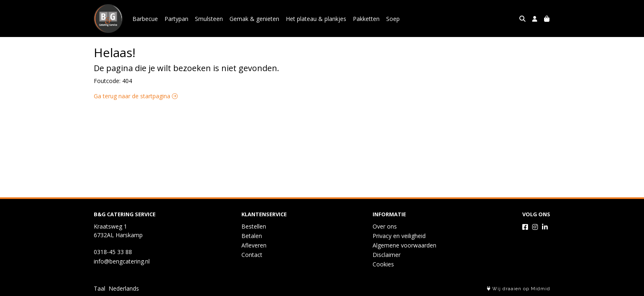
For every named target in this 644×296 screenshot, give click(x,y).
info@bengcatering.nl (122, 261)
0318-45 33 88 (113, 252)
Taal (100, 288)
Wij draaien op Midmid (519, 289)
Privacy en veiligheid (399, 236)
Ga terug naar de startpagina (136, 96)
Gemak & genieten (254, 19)
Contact (252, 255)
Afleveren (254, 245)
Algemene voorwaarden (404, 245)
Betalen (252, 236)
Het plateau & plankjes (316, 19)
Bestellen (254, 226)
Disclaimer (387, 255)
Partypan (176, 19)
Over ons (385, 226)
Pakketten (366, 19)
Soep (393, 19)
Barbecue (145, 19)
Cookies (383, 264)
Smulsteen (209, 19)
